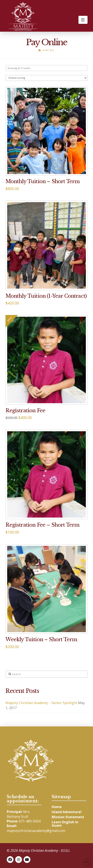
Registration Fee (25, 410)
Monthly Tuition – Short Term (42, 181)
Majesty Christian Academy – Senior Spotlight (41, 703)
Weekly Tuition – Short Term (41, 639)
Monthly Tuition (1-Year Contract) (46, 296)
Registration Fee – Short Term (42, 525)
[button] (83, 20)
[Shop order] (46, 78)
